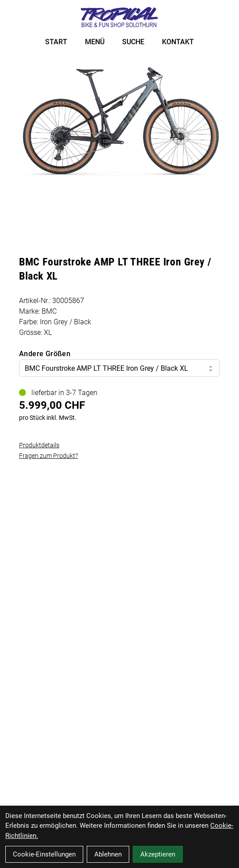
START (56, 42)
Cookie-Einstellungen (44, 854)
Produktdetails (39, 445)
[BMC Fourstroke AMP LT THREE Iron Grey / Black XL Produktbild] (119, 121)
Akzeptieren (158, 854)
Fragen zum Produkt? (48, 456)
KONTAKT (178, 42)
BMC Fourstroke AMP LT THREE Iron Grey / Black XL (119, 368)
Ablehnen (108, 854)
